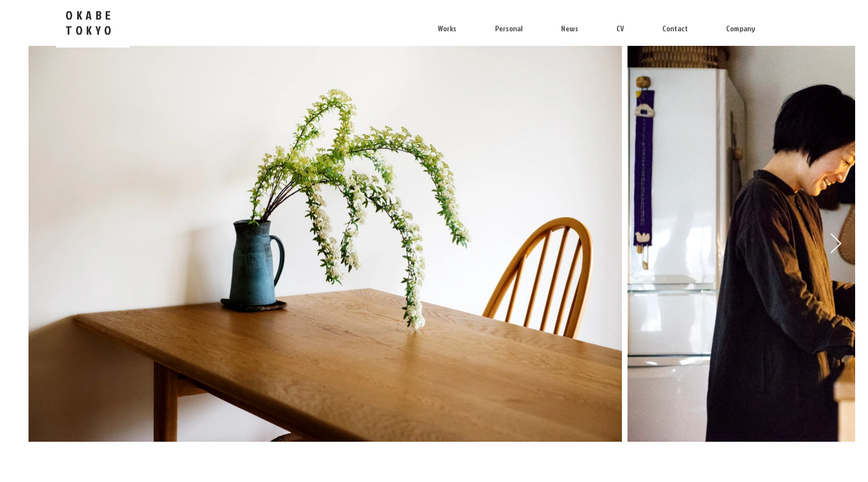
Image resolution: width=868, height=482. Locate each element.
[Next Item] (836, 244)
